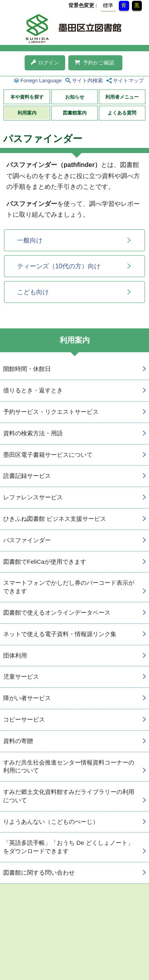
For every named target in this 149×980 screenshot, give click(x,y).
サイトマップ (128, 81)
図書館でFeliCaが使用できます (45, 562)
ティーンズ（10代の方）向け (59, 266)
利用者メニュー (122, 97)
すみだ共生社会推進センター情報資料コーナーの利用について (69, 767)
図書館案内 (75, 113)
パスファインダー (27, 540)
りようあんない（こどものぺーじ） (51, 822)
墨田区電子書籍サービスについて (48, 455)
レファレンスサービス (33, 497)
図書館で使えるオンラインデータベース (57, 612)
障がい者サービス (27, 698)
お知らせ (75, 97)
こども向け (33, 292)
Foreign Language (41, 81)
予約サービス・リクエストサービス (51, 412)
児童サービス (21, 676)
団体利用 (15, 655)
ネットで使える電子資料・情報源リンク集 (60, 634)
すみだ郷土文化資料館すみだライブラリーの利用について (69, 796)
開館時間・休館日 (27, 369)
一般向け (30, 240)
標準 (108, 5)
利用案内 (27, 113)
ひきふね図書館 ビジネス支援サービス (55, 519)
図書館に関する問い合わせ (39, 872)
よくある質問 (122, 113)
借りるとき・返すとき (33, 390)
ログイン (45, 63)
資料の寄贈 (18, 741)
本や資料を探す (27, 97)
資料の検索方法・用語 (33, 433)
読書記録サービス (27, 476)
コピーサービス (24, 719)
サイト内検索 (87, 81)
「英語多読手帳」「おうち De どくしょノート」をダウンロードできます (68, 847)
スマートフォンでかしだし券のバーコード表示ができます (69, 587)
